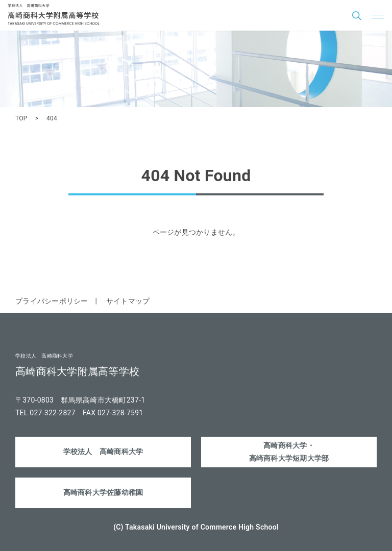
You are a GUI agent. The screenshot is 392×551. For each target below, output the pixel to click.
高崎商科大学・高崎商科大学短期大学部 (289, 452)
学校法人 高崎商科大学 (103, 452)
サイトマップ (128, 301)
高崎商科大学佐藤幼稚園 (103, 492)
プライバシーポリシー (52, 301)
